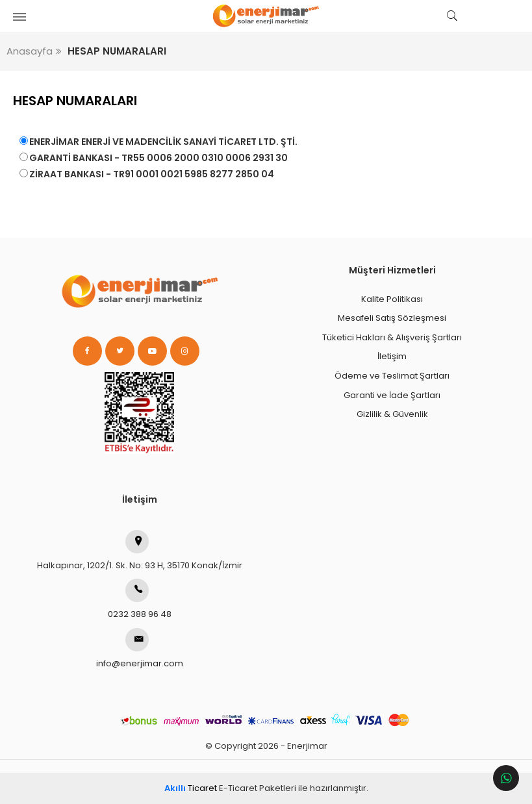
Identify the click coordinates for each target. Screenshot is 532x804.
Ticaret (191, 788)
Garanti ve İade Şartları (392, 395)
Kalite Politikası (392, 299)
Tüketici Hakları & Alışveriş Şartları (392, 337)
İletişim (392, 356)
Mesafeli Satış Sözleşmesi (392, 318)
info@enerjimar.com (140, 649)
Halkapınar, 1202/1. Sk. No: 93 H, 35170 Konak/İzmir (140, 551)
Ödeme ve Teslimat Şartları (392, 376)
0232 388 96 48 (140, 599)
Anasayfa (30, 51)
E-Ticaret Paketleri (258, 788)
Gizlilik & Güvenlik (392, 414)
